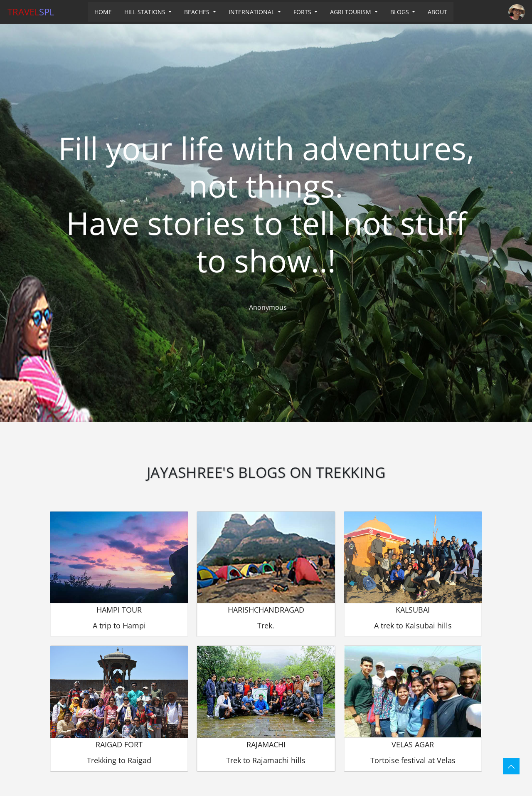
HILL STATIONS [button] (146, 12)
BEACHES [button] (198, 12)
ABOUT (437, 12)
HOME (103, 12)
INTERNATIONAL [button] (252, 12)
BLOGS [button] (400, 12)
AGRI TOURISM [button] (351, 12)
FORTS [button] (303, 12)
